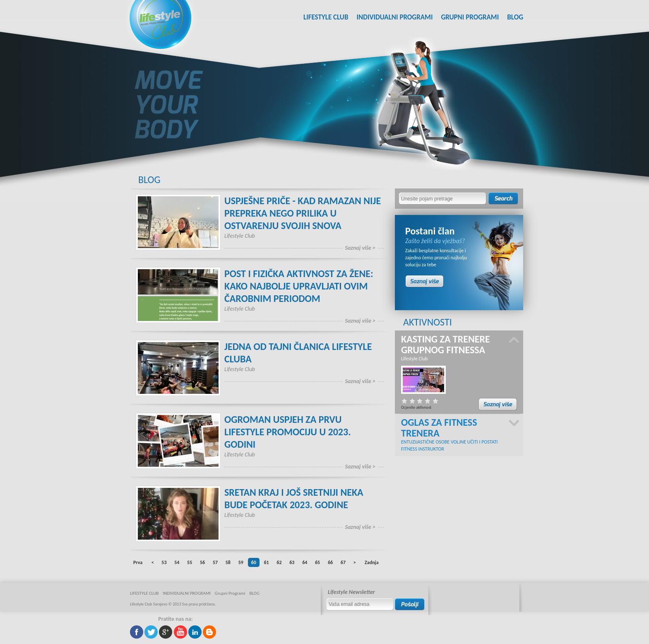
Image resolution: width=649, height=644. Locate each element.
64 (305, 562)
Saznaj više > (360, 248)
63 (292, 562)
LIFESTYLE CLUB (326, 17)
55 (190, 562)
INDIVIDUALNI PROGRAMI (394, 17)
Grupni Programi (470, 17)
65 (317, 562)
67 (343, 562)
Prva (138, 562)
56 (202, 562)
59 (241, 562)
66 (330, 562)
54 (177, 562)
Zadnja (371, 562)
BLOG (515, 17)
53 (164, 562)
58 (228, 562)
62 (279, 562)
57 (215, 562)
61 (266, 562)
